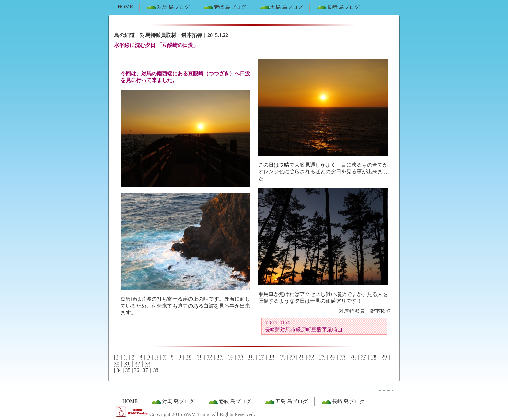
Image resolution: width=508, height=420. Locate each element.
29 (384, 357)
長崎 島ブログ (338, 7)
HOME (125, 7)
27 (364, 357)
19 (282, 357)
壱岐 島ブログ (225, 7)
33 (148, 363)
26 (353, 357)
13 (220, 357)
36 (137, 370)
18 (272, 357)
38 (156, 370)
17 (261, 357)
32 (137, 363)
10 (189, 357)
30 (117, 363)
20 (293, 357)
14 (230, 357)
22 (312, 357)
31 (127, 363)
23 (322, 357)
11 (199, 357)
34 (119, 370)
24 (332, 357)
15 (241, 357)
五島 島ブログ (281, 7)
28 (374, 357)
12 (210, 357)
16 (251, 357)
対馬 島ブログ (168, 7)
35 (128, 370)
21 (301, 357)
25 (343, 357)
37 (145, 370)
